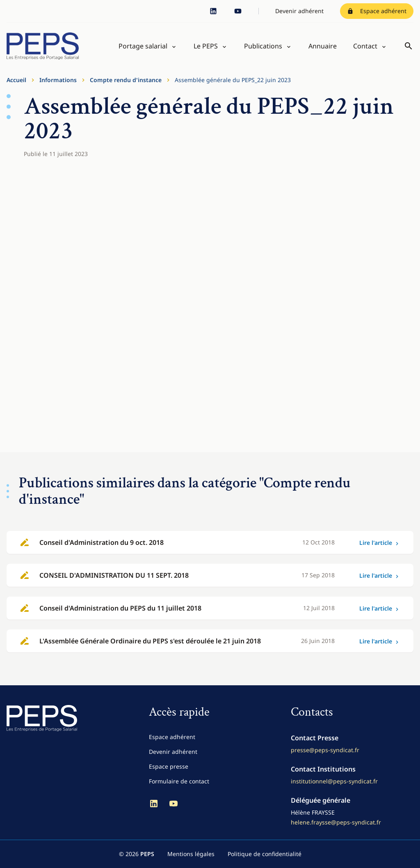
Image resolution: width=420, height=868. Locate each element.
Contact (365, 46)
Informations (58, 80)
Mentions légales (191, 854)
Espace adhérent (377, 11)
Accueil (16, 80)
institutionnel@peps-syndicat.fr (334, 781)
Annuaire (323, 46)
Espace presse (169, 766)
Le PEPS (206, 46)
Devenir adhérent (299, 11)
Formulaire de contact (179, 781)
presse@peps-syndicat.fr (325, 750)
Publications (263, 46)
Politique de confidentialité (265, 854)
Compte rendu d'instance (126, 80)
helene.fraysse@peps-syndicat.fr (336, 822)
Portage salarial (143, 46)
